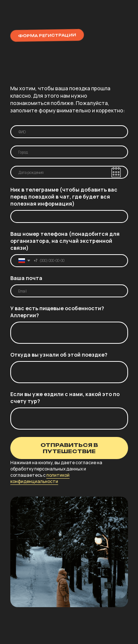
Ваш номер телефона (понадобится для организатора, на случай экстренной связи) (65, 241)
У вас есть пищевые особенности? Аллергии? (57, 312)
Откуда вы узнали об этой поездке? (59, 355)
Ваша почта (26, 278)
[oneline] (69, 152)
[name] (69, 132)
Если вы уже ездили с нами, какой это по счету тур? (65, 398)
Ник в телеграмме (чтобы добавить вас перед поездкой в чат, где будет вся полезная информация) (64, 197)
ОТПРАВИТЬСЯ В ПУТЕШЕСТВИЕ (69, 448)
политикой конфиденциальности (40, 478)
